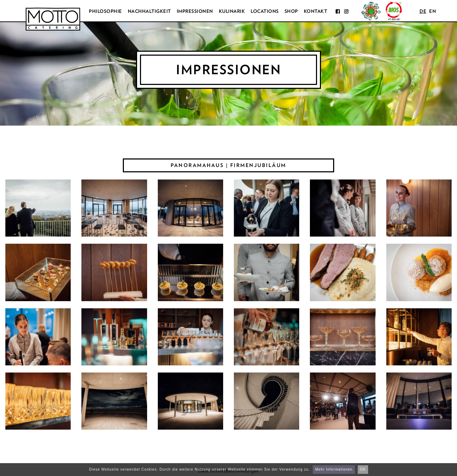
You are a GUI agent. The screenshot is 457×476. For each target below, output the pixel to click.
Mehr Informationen (334, 469)
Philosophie (106, 11)
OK (363, 469)
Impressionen (195, 11)
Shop (291, 11)
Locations (265, 11)
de (423, 11)
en (433, 11)
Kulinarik (232, 11)
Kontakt (316, 11)
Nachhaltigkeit (149, 11)
